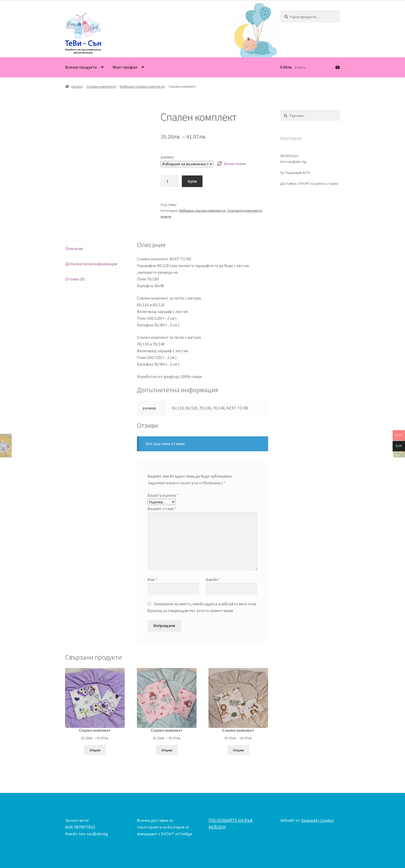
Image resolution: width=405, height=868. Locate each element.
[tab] (95, 249)
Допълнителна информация (91, 264)
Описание (74, 248)
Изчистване (235, 164)
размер (167, 157)
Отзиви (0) (75, 279)
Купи (192, 181)
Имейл (213, 580)
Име (153, 580)
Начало (77, 86)
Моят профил (125, 67)
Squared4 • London (317, 820)
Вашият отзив (162, 509)
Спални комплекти (101, 86)
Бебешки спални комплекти (142, 86)
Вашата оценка (163, 495)
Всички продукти (81, 67)
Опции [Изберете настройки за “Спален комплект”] (95, 750)
